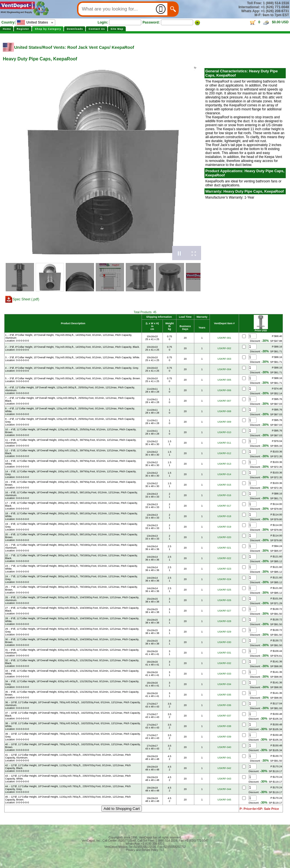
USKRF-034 (224, 684)
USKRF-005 (224, 380)
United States (28, 47)
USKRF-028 (224, 621)
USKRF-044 (224, 789)
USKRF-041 (224, 758)
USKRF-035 (224, 695)
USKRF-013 (224, 464)
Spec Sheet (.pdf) (26, 299)
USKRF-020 (224, 537)
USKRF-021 (224, 548)
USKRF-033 (224, 674)
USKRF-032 (224, 663)
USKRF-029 (224, 632)
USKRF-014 (224, 474)
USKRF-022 (224, 558)
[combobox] (35, 23)
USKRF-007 (224, 401)
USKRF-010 (224, 432)
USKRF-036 (224, 705)
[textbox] (35, 22)
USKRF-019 (224, 527)
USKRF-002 (224, 348)
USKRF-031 (224, 653)
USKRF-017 (224, 506)
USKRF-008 (224, 411)
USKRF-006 (224, 390)
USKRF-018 (224, 516)
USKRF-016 (224, 495)
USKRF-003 (224, 359)
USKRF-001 (224, 338)
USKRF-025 (224, 590)
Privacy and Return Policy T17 (145, 850)
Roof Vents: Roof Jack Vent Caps (76, 47)
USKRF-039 (224, 737)
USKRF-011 (224, 443)
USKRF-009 (224, 422)
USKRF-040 (224, 747)
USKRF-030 (224, 642)
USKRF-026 (224, 600)
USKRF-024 (224, 579)
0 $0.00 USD (269, 22)
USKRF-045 (224, 800)
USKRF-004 (224, 369)
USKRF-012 (224, 453)
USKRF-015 (224, 485)
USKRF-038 (224, 726)
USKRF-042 (224, 768)
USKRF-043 (224, 779)
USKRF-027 (224, 611)
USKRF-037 (224, 716)
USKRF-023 (224, 569)
